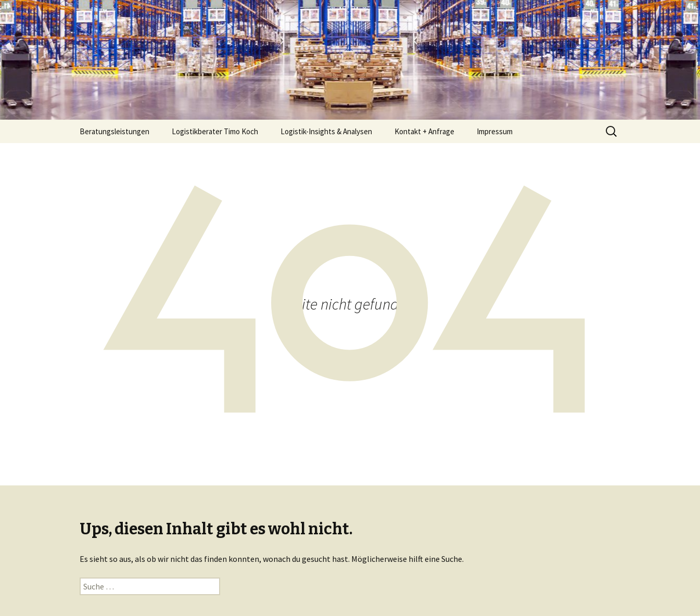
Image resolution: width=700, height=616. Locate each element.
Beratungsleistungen (114, 131)
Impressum (495, 131)
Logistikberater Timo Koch (215, 131)
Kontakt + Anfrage (424, 131)
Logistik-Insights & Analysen (326, 131)
